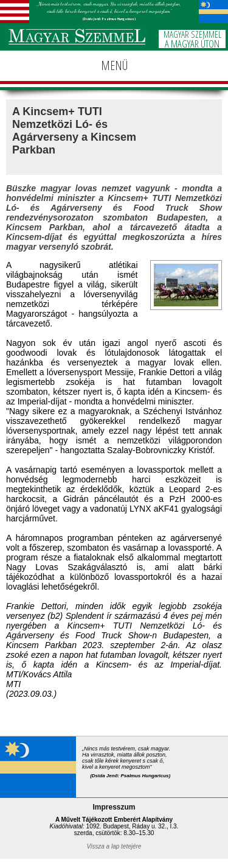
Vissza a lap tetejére (114, 846)
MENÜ (114, 65)
